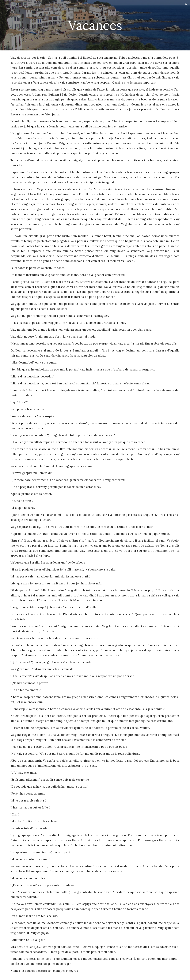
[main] (95, 25)
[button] (186, 4)
